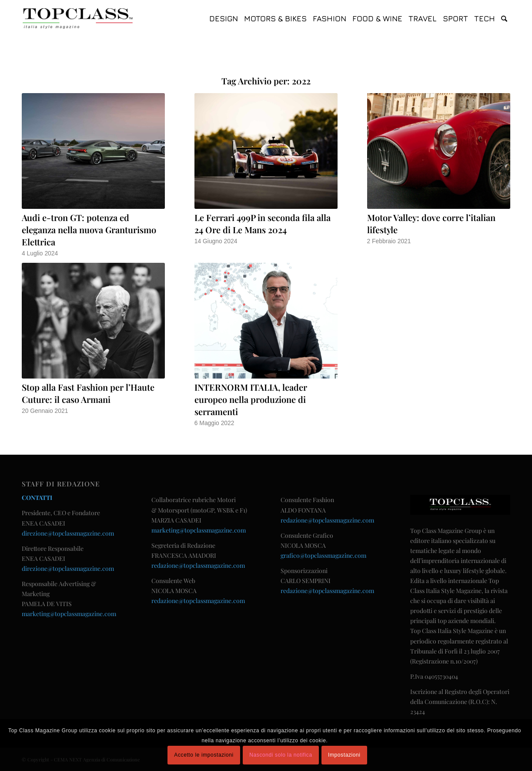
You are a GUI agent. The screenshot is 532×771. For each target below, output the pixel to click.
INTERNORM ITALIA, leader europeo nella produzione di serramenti (251, 399)
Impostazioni (344, 755)
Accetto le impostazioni (204, 755)
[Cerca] (504, 18)
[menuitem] (224, 18)
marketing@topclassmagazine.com (69, 614)
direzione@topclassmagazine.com (68, 533)
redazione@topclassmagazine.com (198, 565)
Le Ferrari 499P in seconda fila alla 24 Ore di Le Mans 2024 (263, 223)
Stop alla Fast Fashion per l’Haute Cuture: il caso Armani (88, 393)
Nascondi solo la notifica (281, 755)
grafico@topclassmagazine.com (323, 555)
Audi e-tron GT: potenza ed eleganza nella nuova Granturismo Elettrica (89, 230)
